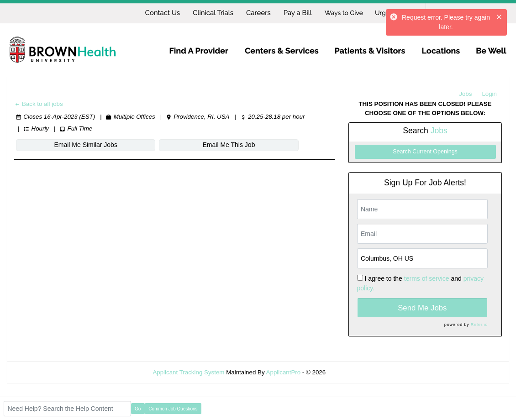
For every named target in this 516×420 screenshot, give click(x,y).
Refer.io (479, 325)
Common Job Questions (173, 409)
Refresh (353, 372)
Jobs (465, 94)
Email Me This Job (180, 145)
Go (138, 409)
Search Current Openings (425, 152)
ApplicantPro (284, 372)
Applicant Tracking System (188, 372)
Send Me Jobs (422, 308)
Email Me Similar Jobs (69, 145)
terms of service (427, 278)
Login (489, 94)
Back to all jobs (39, 104)
